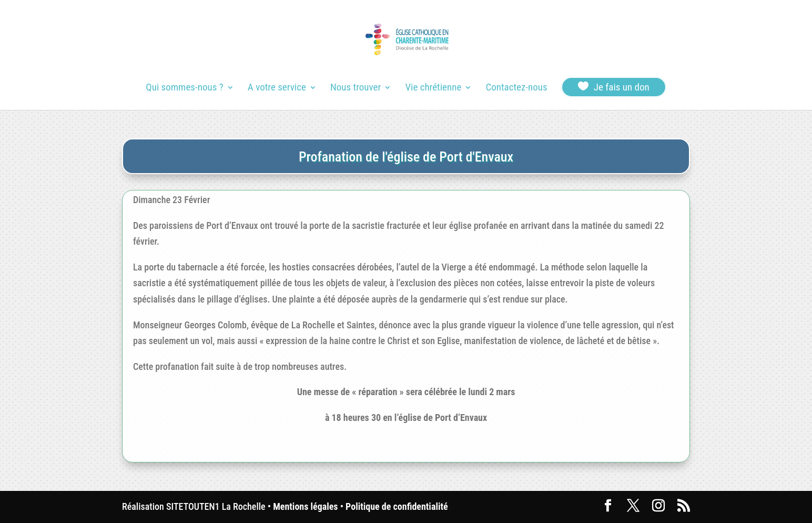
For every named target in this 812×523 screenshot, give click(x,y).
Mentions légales (305, 506)
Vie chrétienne (433, 88)
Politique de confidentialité (397, 506)
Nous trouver (356, 88)
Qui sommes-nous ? (184, 88)
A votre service (277, 88)
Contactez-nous (516, 88)
